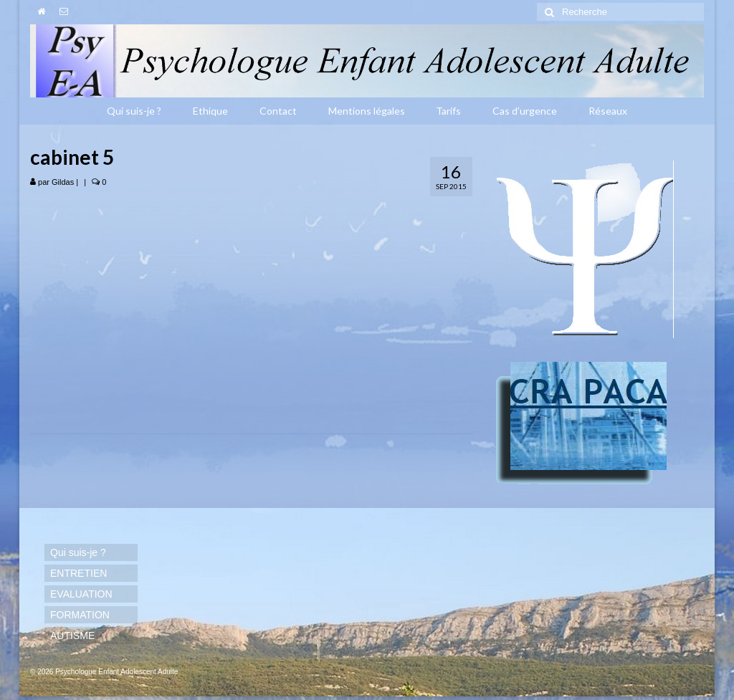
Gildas (63, 182)
